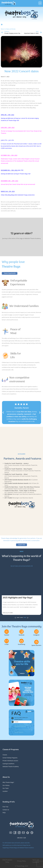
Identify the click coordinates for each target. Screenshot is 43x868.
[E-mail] (7, 641)
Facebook (21, 635)
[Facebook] (21, 632)
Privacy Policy (21, 861)
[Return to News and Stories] (2, 25)
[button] (3, 413)
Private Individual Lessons (10, 761)
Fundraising (21, 644)
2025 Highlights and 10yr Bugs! (18, 598)
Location (5, 791)
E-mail (7, 644)
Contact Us (6, 810)
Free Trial (5, 807)
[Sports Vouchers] (36, 642)
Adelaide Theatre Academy (11, 767)
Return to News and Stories (8, 29)
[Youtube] (7, 632)
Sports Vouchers (36, 645)
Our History (6, 785)
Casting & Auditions (8, 764)
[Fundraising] (21, 641)
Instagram (36, 635)
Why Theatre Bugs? (8, 782)
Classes (5, 755)
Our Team (6, 788)
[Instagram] (36, 632)
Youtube (7, 635)
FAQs (4, 813)
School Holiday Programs (10, 758)
